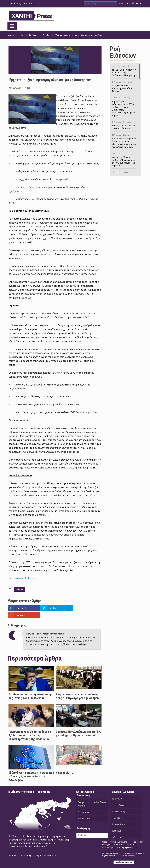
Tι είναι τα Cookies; (126, 856)
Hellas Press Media (45, 862)
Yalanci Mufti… (65, 766)
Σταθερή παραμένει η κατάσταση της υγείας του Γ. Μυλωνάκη (30, 689)
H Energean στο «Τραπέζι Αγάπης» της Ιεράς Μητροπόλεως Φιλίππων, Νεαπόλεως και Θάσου (124, 141)
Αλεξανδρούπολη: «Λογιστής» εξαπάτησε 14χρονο (124, 86)
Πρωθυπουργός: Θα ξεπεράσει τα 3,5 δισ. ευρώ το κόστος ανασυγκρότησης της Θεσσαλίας (30, 728)
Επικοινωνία (85, 811)
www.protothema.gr (26, 578)
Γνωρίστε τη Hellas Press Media (92, 797)
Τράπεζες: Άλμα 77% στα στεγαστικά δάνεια (124, 125)
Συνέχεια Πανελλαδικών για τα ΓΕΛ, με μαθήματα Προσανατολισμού (78, 727)
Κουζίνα (117, 824)
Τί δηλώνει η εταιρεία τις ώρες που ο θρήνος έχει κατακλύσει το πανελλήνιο (31, 769)
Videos (116, 837)
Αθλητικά (118, 830)
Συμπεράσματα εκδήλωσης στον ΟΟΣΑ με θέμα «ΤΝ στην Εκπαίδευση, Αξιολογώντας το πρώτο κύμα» (124, 106)
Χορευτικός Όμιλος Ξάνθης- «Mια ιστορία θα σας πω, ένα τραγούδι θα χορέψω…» (124, 159)
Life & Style (119, 817)
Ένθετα (116, 811)
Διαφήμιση (84, 805)
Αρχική (11, 35)
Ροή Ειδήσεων (123, 52)
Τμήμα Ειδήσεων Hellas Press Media (45, 627)
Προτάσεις (119, 804)
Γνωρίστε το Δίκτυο (46, 848)
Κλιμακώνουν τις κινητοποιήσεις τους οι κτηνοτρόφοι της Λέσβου (77, 689)
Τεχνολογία (119, 798)
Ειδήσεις (33, 35)
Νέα (22, 35)
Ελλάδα (46, 35)
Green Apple (93, 862)
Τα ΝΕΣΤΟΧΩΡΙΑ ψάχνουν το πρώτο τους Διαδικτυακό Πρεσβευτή (124, 70)
